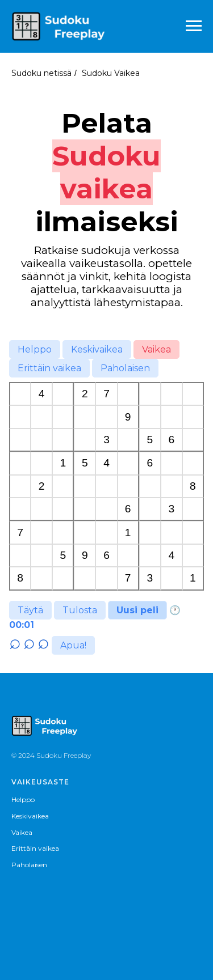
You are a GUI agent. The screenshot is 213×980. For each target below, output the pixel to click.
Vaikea (156, 349)
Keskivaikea (97, 349)
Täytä (30, 610)
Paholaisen (125, 368)
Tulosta (80, 610)
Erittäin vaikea (49, 368)
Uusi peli (137, 610)
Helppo (35, 349)
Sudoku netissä (41, 73)
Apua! (73, 645)
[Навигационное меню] (194, 26)
